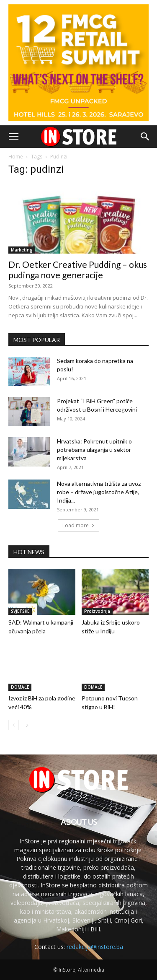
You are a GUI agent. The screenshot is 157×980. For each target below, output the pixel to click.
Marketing (22, 250)
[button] (13, 137)
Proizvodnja (97, 611)
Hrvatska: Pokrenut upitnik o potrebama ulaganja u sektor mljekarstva (94, 450)
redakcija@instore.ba (95, 947)
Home (16, 157)
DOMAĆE (20, 687)
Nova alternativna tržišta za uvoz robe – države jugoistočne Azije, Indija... (99, 492)
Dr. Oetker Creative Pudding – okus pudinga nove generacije (78, 270)
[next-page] (27, 725)
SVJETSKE (20, 611)
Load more (78, 525)
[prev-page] (14, 725)
